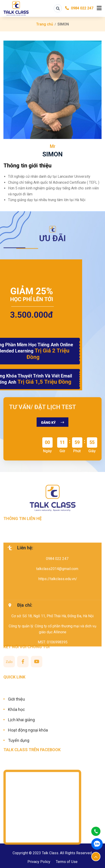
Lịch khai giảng (21, 745)
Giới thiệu (16, 725)
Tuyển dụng (19, 766)
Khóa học (16, 735)
